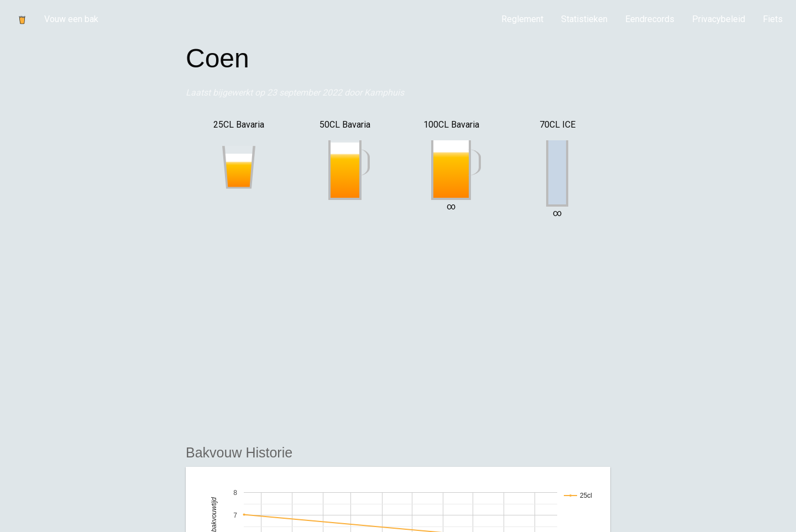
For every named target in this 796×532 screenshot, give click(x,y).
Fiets (773, 19)
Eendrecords (650, 19)
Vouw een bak (71, 19)
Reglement (522, 19)
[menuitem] (522, 19)
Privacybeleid (719, 19)
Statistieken (584, 19)
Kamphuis (384, 93)
